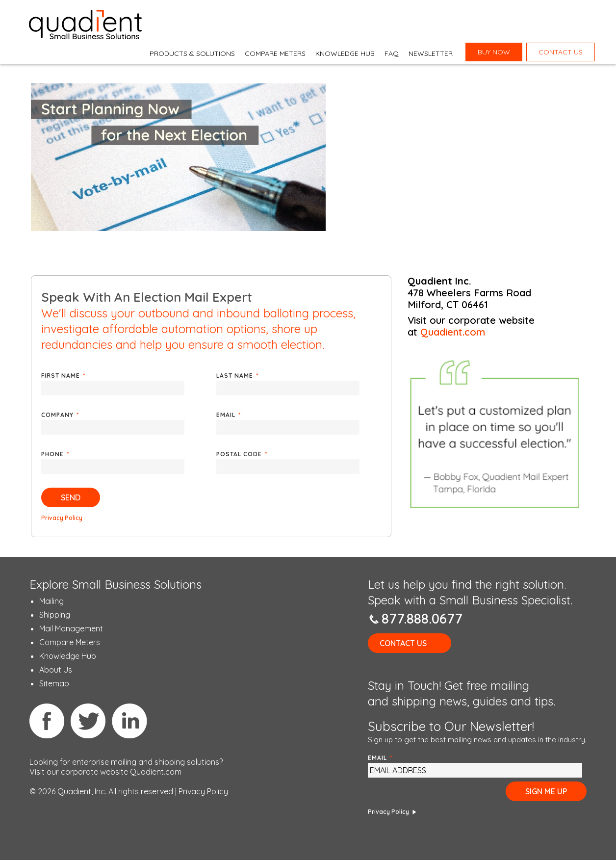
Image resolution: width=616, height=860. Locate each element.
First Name (63, 376)
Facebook (47, 721)
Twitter (88, 721)
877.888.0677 (422, 618)
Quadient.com (453, 332)
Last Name (237, 376)
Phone (55, 454)
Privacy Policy (62, 518)
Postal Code (242, 454)
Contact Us (403, 643)
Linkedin (129, 721)
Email (229, 415)
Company (60, 415)
